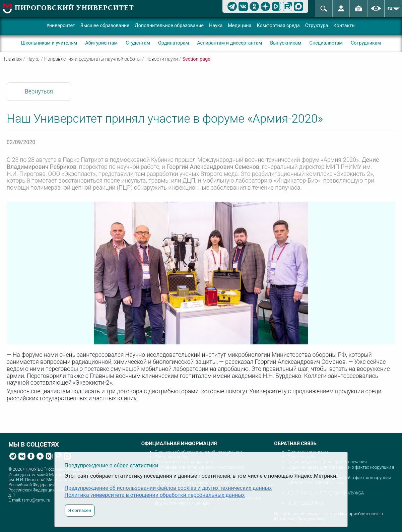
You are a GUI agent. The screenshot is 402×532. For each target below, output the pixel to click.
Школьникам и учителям (49, 43)
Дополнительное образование (169, 26)
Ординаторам (174, 43)
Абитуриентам (101, 43)
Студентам (138, 43)
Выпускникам (286, 43)
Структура (317, 26)
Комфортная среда (278, 26)
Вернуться (39, 91)
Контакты (344, 26)
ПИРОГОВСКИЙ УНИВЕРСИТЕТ (74, 8)
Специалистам (326, 43)
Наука (216, 26)
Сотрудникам (366, 43)
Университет (61, 26)
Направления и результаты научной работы (92, 59)
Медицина (240, 26)
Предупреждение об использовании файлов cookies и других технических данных (168, 488)
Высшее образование (105, 26)
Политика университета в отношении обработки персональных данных (155, 495)
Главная (13, 59)
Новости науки (162, 59)
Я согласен (80, 510)
